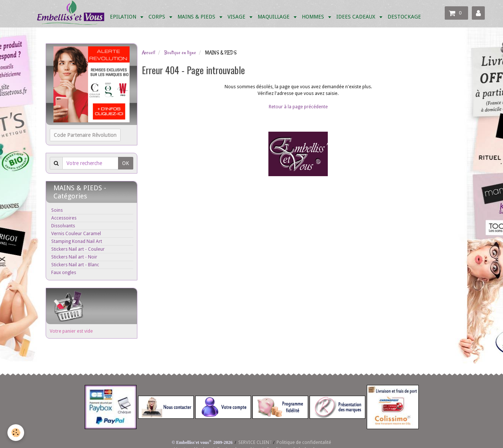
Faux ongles (64, 272)
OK (126, 163)
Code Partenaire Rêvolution (85, 135)
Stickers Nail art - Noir (74, 257)
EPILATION (124, 17)
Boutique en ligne (180, 53)
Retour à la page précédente (298, 107)
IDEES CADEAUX (357, 17)
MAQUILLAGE (274, 17)
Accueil (148, 53)
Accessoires (64, 218)
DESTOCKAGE (404, 17)
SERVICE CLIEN (254, 442)
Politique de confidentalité (304, 442)
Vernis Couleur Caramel (76, 233)
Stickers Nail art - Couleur (78, 249)
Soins (57, 210)
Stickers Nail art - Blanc (75, 265)
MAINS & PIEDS (197, 17)
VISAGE (237, 17)
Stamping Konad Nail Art (77, 241)
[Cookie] (16, 433)
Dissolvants (63, 226)
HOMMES (314, 17)
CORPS (158, 17)
